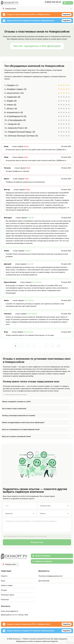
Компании (5, 600)
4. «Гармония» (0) (12, 97)
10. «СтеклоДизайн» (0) (15, 120)
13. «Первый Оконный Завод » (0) (20, 132)
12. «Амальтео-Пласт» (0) (16, 128)
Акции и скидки (7, 585)
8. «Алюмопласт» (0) (14, 112)
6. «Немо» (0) (10, 105)
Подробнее (67, 14)
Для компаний (44, 581)
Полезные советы (8, 595)
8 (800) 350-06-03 (53, 2)
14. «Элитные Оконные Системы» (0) (21, 136)
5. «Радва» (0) (10, 101)
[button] (37, 401)
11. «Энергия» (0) (12, 124)
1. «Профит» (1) (11, 85)
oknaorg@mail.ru (12, 611)
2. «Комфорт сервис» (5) (15, 89)
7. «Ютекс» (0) (11, 109)
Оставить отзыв (37, 542)
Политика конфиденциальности (51, 576)
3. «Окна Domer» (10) (14, 93)
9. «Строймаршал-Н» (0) (15, 116)
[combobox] (54, 506)
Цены (3, 581)
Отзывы (4, 590)
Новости (4, 576)
